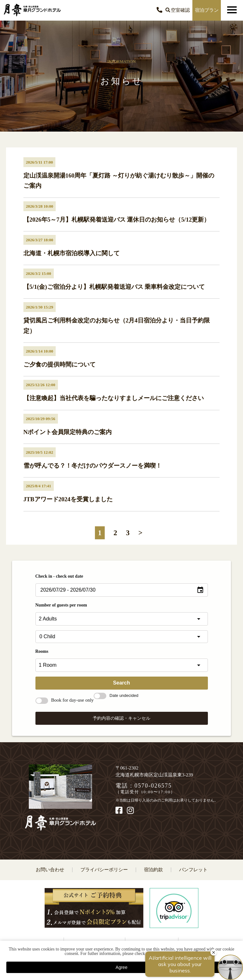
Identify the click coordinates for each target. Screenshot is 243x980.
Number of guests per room (61, 605)
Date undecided (116, 695)
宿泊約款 (153, 870)
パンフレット (193, 870)
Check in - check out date (59, 576)
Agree (121, 967)
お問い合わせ (50, 870)
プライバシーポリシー (104, 870)
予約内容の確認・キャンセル (121, 718)
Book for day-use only (65, 700)
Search (121, 683)
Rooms (42, 651)
